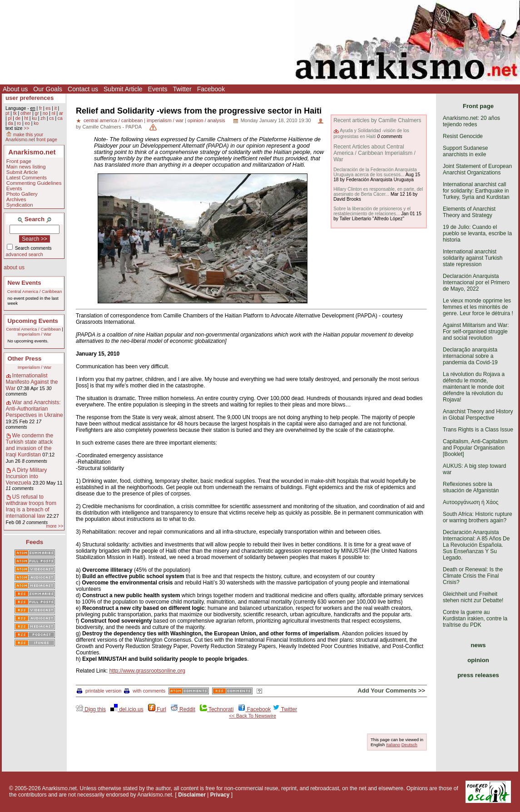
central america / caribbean (113, 120)
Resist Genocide (463, 136)
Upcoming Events (33, 321)
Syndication (20, 205)
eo (27, 123)
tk (15, 113)
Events (158, 89)
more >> (54, 526)
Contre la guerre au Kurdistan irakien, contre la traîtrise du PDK (475, 619)
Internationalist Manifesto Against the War (32, 382)
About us (15, 89)
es (48, 108)
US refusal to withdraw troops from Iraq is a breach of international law (31, 506)
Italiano (393, 745)
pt (7, 113)
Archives (16, 199)
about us (14, 267)
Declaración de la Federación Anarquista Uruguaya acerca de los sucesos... (375, 172)
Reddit (183, 709)
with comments (145, 691)
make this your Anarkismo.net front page (31, 137)
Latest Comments (27, 178)
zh (43, 118)
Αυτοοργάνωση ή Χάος (470, 502)
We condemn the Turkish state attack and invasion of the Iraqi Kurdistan (30, 445)
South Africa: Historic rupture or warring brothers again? (478, 517)
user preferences (30, 98)
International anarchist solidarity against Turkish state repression (473, 258)
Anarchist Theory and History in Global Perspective (478, 415)
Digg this (91, 709)
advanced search (25, 254)
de (18, 118)
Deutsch (409, 745)
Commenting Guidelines (34, 183)
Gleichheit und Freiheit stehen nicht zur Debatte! (473, 597)
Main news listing (26, 167)
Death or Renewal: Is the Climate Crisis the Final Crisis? (473, 576)
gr (37, 113)
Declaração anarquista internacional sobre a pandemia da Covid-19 (470, 356)
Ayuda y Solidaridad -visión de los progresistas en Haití (371, 133)
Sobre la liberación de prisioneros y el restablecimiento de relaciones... (372, 211)
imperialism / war (165, 120)
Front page (19, 161)
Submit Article (123, 89)
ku (34, 118)
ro (19, 123)
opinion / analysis (206, 120)
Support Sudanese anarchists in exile (465, 151)
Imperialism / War (35, 334)
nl (54, 113)
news (478, 645)
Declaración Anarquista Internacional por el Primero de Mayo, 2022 (476, 282)
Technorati (217, 709)
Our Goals (48, 89)
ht (26, 118)
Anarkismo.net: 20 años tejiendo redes (471, 121)
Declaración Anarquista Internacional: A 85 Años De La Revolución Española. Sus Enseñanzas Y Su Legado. (476, 545)
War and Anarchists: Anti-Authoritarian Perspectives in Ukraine (35, 409)
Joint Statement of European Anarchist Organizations (477, 169)
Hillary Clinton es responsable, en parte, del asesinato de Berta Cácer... (378, 192)
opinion (478, 660)
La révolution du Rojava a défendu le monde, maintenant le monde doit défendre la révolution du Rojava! (474, 387)
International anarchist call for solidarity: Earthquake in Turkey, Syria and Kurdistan (476, 191)
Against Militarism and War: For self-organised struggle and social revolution (476, 332)
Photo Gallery (22, 194)
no (45, 113)
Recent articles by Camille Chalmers (377, 120)
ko (36, 123)
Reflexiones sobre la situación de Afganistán (471, 487)
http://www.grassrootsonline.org (147, 671)
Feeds (35, 542)
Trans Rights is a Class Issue (478, 430)
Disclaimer (192, 795)
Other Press (25, 359)
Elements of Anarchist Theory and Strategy (469, 212)
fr (40, 108)
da (10, 123)
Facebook (211, 89)
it (56, 108)
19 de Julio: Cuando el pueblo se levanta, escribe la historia (477, 233)
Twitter (182, 89)
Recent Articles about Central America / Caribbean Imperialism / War (374, 153)
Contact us (83, 89)
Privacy (220, 795)
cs (51, 118)
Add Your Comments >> (391, 691)
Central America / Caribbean (35, 291)
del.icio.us (127, 709)
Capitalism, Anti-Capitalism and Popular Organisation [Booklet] (475, 448)
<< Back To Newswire (253, 716)
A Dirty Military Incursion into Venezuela (27, 476)
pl (10, 118)
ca (60, 118)
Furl (157, 709)
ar (61, 113)
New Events (25, 283)
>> (26, 128)
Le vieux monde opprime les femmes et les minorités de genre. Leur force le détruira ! (478, 307)
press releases (478, 675)
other (26, 113)
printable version (99, 691)
